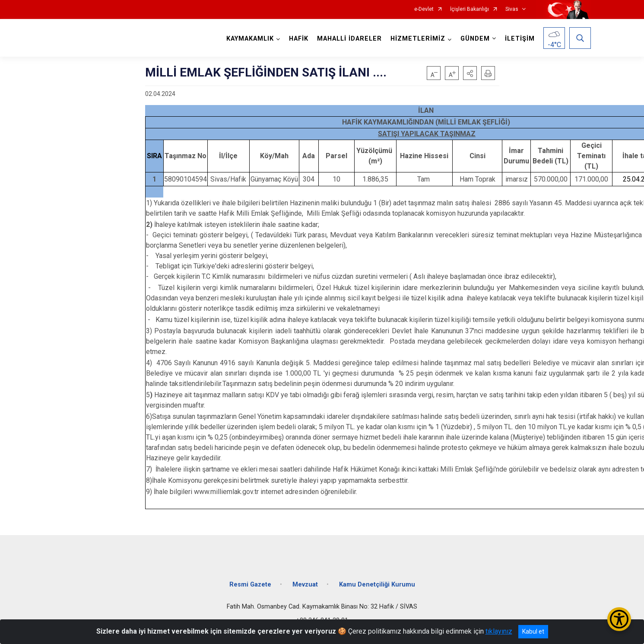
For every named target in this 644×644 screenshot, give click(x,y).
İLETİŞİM (520, 39)
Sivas (512, 9)
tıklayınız (499, 631)
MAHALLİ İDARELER (349, 39)
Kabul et (533, 631)
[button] (470, 73)
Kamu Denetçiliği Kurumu (377, 584)
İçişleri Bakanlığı (470, 9)
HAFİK (299, 39)
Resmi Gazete (250, 584)
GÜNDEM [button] (475, 39)
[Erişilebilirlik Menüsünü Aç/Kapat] (619, 619)
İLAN (427, 110)
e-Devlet (424, 9)
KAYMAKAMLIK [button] (250, 39)
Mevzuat (305, 584)
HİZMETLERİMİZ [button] (418, 39)
